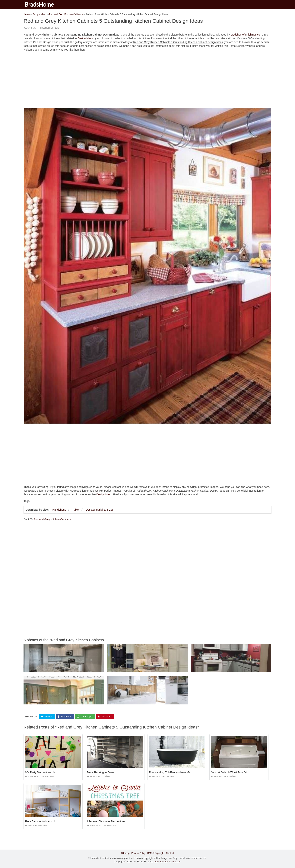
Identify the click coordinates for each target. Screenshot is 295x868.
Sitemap (125, 853)
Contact (170, 853)
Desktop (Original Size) (99, 510)
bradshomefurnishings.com (246, 35)
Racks (91, 777)
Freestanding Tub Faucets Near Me (170, 772)
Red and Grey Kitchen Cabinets (52, 519)
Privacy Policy (138, 853)
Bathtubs (154, 777)
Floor (29, 826)
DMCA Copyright (156, 853)
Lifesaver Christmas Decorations (106, 821)
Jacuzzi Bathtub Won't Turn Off (229, 772)
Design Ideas (30, 28)
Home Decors (32, 777)
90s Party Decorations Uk (40, 772)
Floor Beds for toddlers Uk (40, 821)
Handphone (59, 510)
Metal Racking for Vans (101, 772)
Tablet (76, 510)
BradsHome (40, 4)
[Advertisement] (147, 81)
